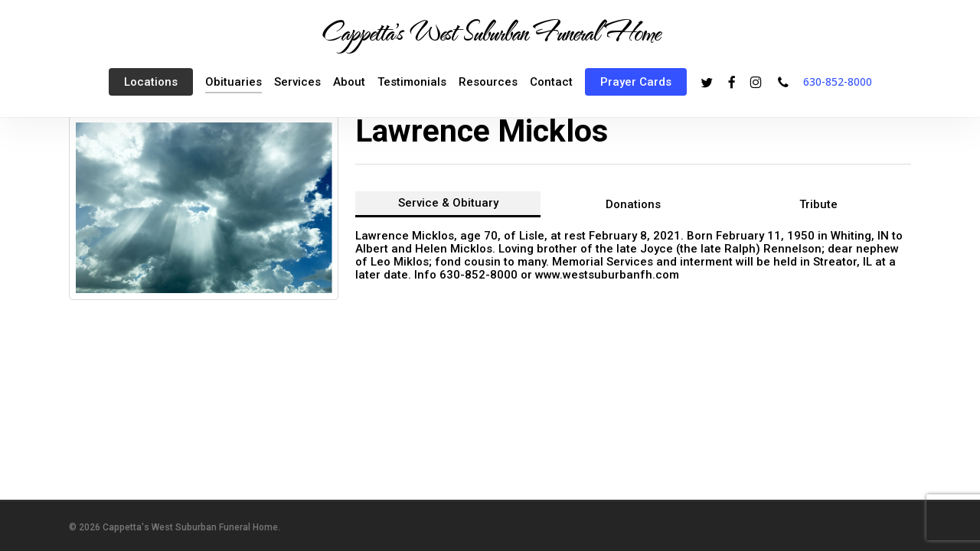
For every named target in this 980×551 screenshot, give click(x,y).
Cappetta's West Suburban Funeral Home (490, 31)
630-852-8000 (838, 82)
